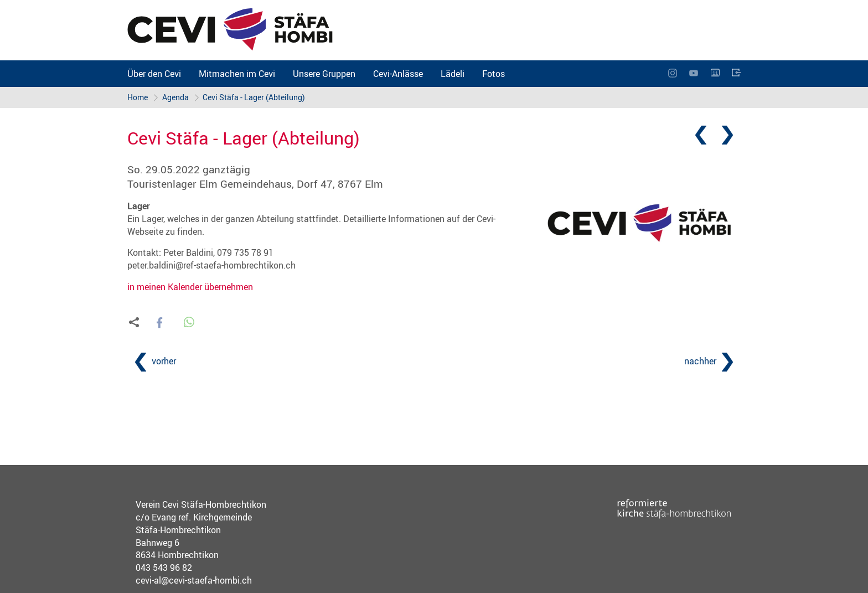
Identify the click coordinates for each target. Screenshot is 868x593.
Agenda (175, 97)
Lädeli (453, 74)
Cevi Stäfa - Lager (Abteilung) (254, 97)
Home (138, 97)
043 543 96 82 (164, 568)
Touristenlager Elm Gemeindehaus (255, 184)
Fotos (494, 74)
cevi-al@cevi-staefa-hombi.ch (194, 580)
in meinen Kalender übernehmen (190, 287)
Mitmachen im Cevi (237, 74)
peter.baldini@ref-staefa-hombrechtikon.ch (211, 265)
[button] (159, 323)
